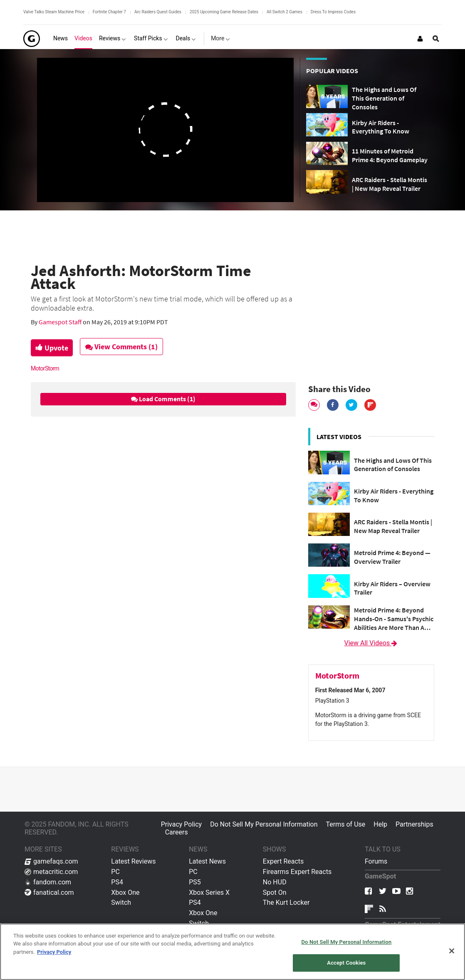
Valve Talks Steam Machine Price (54, 12)
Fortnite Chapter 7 (109, 12)
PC (115, 872)
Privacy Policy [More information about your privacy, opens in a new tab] (54, 952)
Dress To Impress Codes (333, 12)
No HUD (275, 882)
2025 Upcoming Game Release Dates (224, 12)
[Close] (452, 951)
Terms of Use (346, 824)
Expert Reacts (283, 861)
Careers (177, 832)
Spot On (275, 892)
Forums (376, 861)
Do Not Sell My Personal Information (264, 824)
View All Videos (371, 643)
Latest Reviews (133, 861)
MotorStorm (45, 368)
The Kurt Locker (286, 902)
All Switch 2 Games (284, 12)
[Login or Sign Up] (420, 39)
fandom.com (48, 882)
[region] (232, 952)
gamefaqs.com (51, 861)
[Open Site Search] (436, 39)
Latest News (207, 861)
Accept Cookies (346, 963)
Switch (121, 902)
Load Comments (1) (163, 399)
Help (380, 824)
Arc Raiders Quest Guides (158, 12)
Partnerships (414, 824)
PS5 (195, 882)
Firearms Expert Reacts (297, 872)
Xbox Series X (209, 892)
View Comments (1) (125, 347)
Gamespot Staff (61, 322)
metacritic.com (51, 872)
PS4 (117, 882)
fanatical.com (49, 892)
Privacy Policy (182, 824)
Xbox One (125, 892)
